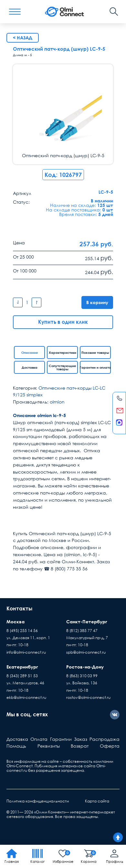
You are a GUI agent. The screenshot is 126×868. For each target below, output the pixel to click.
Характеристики (63, 352)
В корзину (97, 302)
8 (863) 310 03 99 (82, 676)
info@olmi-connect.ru (26, 652)
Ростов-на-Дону (85, 667)
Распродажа (105, 739)
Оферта (110, 746)
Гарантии (61, 739)
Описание (30, 352)
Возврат (80, 746)
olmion (57, 402)
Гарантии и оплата (95, 367)
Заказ (81, 739)
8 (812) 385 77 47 (82, 631)
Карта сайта (97, 801)
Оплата (39, 739)
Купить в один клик (63, 322)
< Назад (23, 38)
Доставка (30, 367)
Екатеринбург (22, 667)
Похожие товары (95, 352)
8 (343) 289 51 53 (22, 676)
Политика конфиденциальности (38, 801)
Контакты (19, 608)
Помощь (16, 746)
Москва (16, 622)
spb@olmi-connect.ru (86, 652)
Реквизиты (49, 746)
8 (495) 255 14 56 (22, 631)
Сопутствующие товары (62, 367)
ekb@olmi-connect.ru (26, 697)
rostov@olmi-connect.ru (88, 697)
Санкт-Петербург (87, 622)
